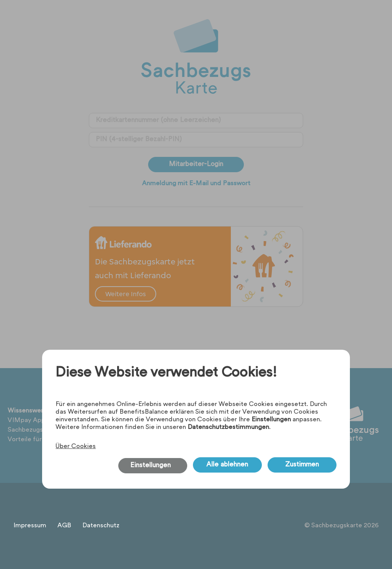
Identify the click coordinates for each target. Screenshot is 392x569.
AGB (64, 526)
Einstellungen (271, 420)
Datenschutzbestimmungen (228, 427)
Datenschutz (101, 526)
